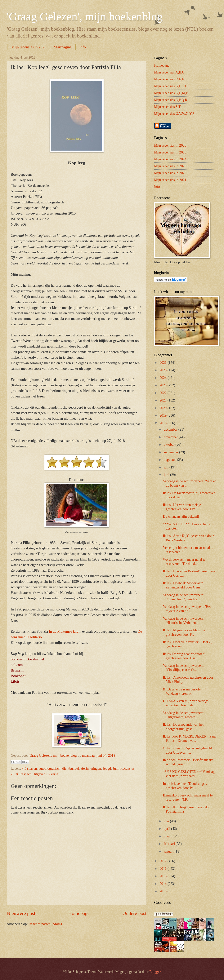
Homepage (79, 913)
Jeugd (107, 769)
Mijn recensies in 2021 (170, 180)
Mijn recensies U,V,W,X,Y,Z (174, 114)
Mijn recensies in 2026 (170, 145)
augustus (170, 460)
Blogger (155, 972)
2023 (163, 385)
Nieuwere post (21, 913)
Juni (116, 769)
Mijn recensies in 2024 (170, 159)
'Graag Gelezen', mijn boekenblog (85, 16)
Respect (25, 774)
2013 (163, 891)
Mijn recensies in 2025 (29, 47)
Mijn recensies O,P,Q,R (171, 100)
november (171, 437)
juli (167, 467)
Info (83, 47)
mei (167, 821)
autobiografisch (50, 769)
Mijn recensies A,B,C (169, 72)
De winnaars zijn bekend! (181, 517)
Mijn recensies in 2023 (170, 166)
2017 (163, 861)
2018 (163, 423)
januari (169, 851)
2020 (163, 408)
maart (168, 836)
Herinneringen (91, 769)
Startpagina (63, 47)
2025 (163, 370)
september (172, 452)
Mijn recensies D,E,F (169, 79)
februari (170, 844)
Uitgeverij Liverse (45, 774)
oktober (170, 445)
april (168, 829)
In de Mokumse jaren (65, 631)
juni (167, 475)
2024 (163, 378)
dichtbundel (71, 769)
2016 (163, 869)
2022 (163, 393)
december (171, 429)
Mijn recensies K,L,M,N (171, 93)
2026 (163, 363)
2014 (163, 884)
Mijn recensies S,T (167, 107)
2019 (163, 415)
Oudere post (134, 913)
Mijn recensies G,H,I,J (170, 86)
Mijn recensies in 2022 (170, 173)
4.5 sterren (29, 769)
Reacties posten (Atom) (45, 924)
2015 (163, 876)
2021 (163, 400)
